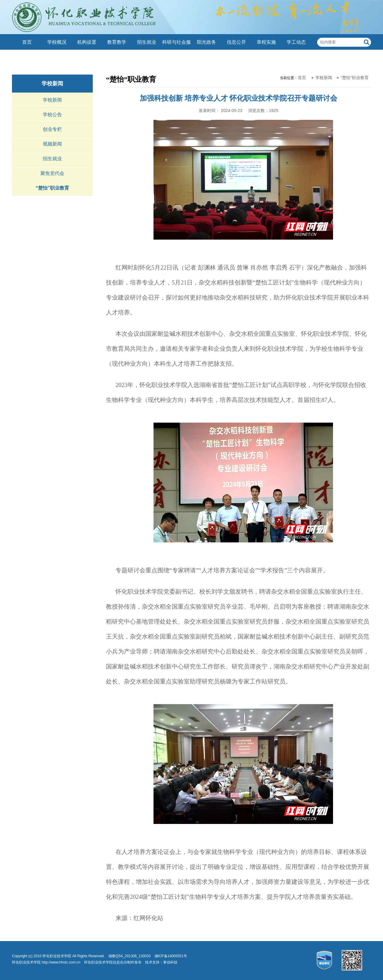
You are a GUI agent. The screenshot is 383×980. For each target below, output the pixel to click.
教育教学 (117, 42)
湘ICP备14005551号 (171, 956)
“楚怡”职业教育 (52, 188)
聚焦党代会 (52, 173)
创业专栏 (52, 129)
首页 (27, 42)
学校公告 (52, 115)
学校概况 (57, 42)
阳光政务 (206, 42)
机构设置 (87, 42)
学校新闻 (52, 84)
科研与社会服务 (177, 50)
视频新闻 (52, 144)
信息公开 (236, 42)
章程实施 (266, 42)
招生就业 (147, 42)
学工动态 (296, 42)
